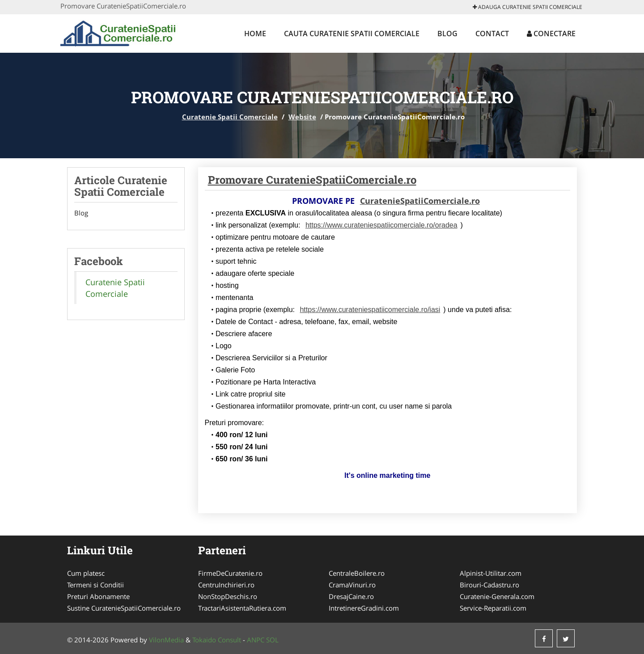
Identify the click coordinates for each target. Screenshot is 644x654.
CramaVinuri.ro (352, 585)
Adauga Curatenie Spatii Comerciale (527, 7)
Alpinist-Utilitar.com (491, 573)
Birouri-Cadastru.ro (489, 585)
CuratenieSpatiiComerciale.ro (420, 201)
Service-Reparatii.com (493, 608)
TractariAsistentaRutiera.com (242, 608)
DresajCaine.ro (351, 596)
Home (255, 34)
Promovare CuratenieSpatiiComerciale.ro (312, 180)
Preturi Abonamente (98, 596)
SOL (272, 640)
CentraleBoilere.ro (357, 573)
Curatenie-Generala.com (497, 596)
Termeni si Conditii (95, 585)
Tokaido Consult (217, 640)
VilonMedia (166, 640)
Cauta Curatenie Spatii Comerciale (352, 34)
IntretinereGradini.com (364, 608)
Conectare (551, 34)
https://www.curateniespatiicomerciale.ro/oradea (381, 225)
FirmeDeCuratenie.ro (230, 573)
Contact (492, 34)
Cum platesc (86, 573)
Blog (447, 34)
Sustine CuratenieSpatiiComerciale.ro (124, 608)
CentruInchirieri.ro (226, 585)
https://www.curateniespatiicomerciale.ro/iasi (370, 310)
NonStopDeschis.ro (228, 596)
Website (302, 117)
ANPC (256, 640)
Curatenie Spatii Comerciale (230, 117)
